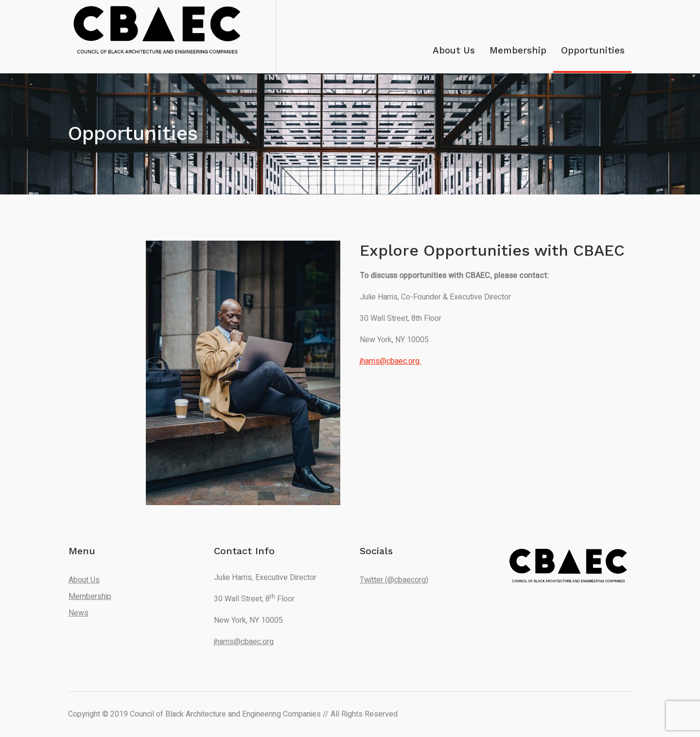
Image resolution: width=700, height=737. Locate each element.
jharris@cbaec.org (244, 642)
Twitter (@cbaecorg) (394, 580)
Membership (90, 597)
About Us (84, 580)
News (79, 613)
